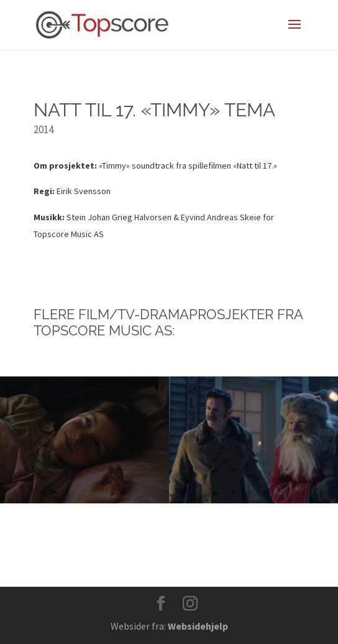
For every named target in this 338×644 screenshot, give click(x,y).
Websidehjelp (198, 626)
